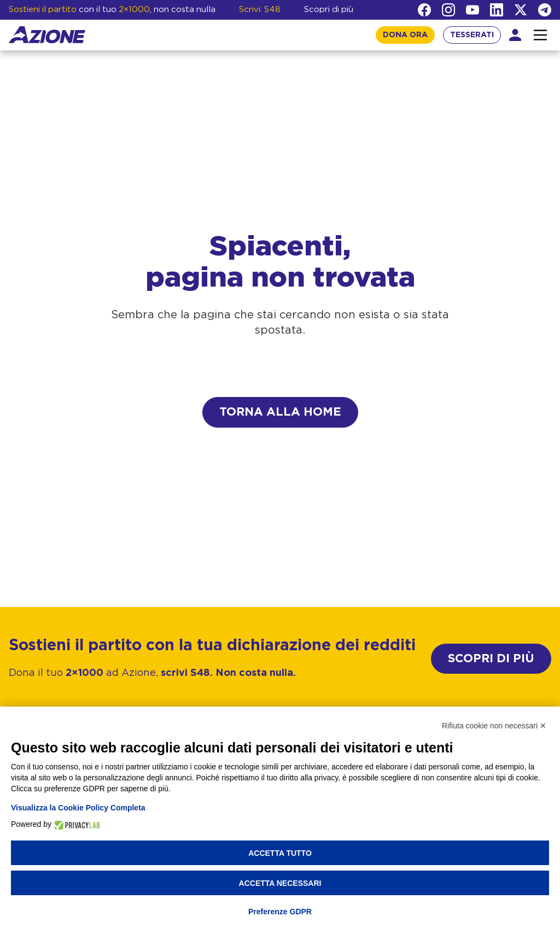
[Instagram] (448, 10)
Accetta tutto (280, 853)
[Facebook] (424, 10)
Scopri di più (329, 10)
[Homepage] (47, 35)
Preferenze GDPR (280, 912)
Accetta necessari (280, 883)
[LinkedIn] (497, 10)
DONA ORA (405, 35)
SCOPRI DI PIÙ (491, 659)
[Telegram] (545, 10)
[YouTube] (472, 10)
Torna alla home (280, 412)
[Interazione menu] (540, 35)
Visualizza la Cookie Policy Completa (78, 808)
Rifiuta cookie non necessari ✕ (494, 726)
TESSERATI (472, 35)
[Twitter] (521, 10)
